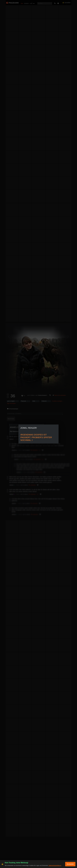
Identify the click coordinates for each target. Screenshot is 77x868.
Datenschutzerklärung (55, 865)
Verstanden (70, 864)
